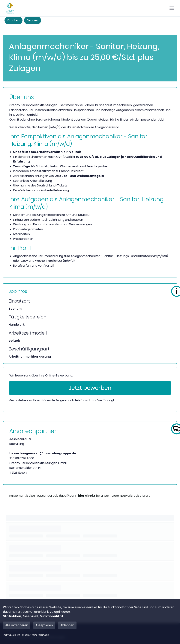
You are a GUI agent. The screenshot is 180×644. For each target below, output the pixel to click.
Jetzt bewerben (90, 388)
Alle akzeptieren (17, 625)
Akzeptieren (44, 625)
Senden (33, 20)
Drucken (13, 20)
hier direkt (87, 496)
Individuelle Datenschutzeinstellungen (26, 635)
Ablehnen (67, 625)
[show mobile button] (172, 8)
